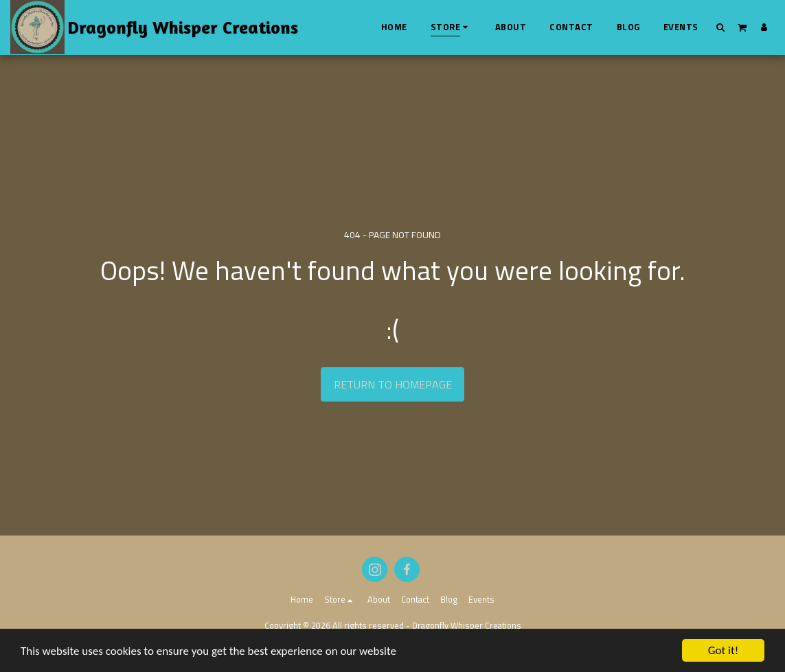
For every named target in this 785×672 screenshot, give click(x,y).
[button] (721, 27)
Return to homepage (393, 384)
